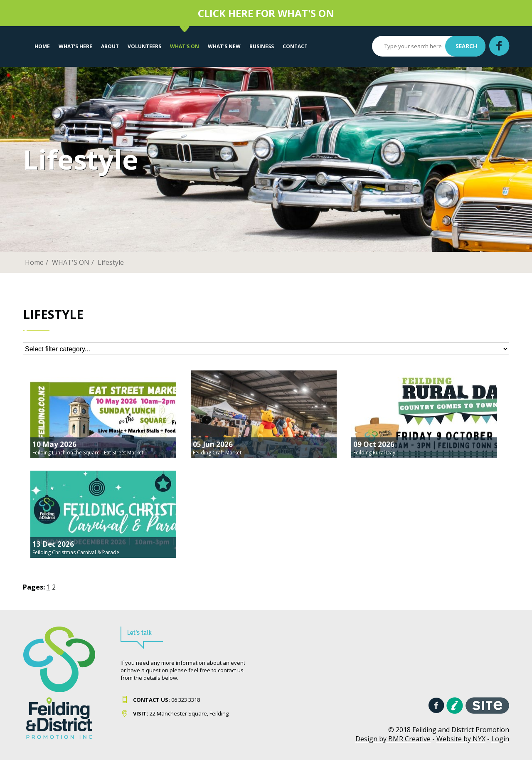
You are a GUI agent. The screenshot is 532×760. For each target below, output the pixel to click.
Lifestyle (111, 262)
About (110, 46)
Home (42, 46)
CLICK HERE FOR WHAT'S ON (266, 13)
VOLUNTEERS (144, 46)
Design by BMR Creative (393, 739)
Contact (295, 46)
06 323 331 (165, 700)
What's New (224, 46)
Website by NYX (461, 739)
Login (500, 739)
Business (262, 46)
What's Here (75, 46)
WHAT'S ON (185, 46)
